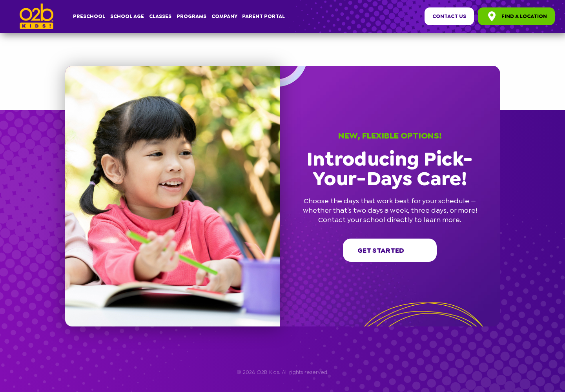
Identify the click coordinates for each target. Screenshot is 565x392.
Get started (390, 250)
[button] (496, 69)
